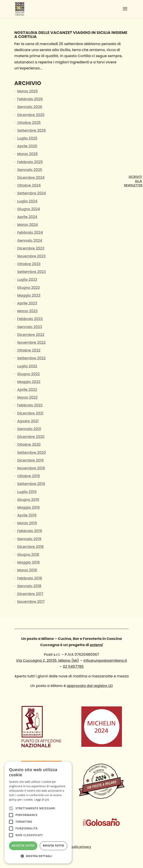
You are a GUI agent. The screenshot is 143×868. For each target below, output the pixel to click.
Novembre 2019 (31, 468)
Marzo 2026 (28, 91)
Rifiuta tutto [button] (53, 846)
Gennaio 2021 (29, 429)
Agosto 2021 (28, 421)
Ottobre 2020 (29, 444)
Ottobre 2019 (29, 476)
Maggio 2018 (29, 562)
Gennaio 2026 (30, 107)
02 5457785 (73, 667)
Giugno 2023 (29, 288)
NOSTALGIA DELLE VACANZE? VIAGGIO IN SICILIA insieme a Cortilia (71, 34)
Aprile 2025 (27, 146)
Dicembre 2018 (30, 547)
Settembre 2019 (31, 484)
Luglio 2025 (27, 138)
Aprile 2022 (27, 390)
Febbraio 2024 (30, 232)
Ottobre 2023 (29, 264)
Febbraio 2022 (30, 405)
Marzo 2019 (27, 523)
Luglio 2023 (27, 280)
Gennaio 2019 (29, 539)
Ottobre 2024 (29, 185)
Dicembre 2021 (30, 413)
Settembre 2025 (32, 130)
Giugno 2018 (28, 555)
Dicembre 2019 (30, 460)
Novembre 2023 (31, 256)
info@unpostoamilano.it (105, 661)
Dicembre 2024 (31, 178)
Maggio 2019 (29, 507)
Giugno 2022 (29, 374)
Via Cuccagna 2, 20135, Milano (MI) (47, 661)
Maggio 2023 (29, 295)
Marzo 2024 (28, 225)
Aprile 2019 (27, 515)
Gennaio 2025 (30, 170)
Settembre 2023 (31, 272)
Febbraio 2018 (30, 578)
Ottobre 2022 (29, 350)
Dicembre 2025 (31, 115)
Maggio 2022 (29, 382)
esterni (96, 645)
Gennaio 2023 (30, 327)
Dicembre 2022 (31, 335)
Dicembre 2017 (30, 594)
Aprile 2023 (27, 303)
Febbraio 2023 (30, 319)
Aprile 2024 (27, 217)
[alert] (38, 813)
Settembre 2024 (32, 193)
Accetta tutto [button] (23, 846)
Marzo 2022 (27, 397)
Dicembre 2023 (31, 248)
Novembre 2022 (31, 342)
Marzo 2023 (27, 311)
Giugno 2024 (29, 209)
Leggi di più (42, 800)
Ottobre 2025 (29, 123)
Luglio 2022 (27, 366)
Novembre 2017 (31, 602)
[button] (38, 856)
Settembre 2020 (32, 453)
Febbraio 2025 (30, 162)
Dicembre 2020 (31, 437)
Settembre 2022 (31, 358)
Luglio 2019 (27, 492)
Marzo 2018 (27, 570)
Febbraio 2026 (30, 99)
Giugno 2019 (28, 500)
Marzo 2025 (28, 154)
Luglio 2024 (27, 201)
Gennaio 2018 (29, 586)
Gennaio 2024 (30, 240)
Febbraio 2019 (30, 531)
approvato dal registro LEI (90, 686)
